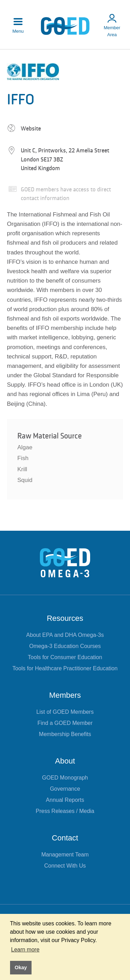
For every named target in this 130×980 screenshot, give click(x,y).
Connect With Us (65, 866)
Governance (65, 789)
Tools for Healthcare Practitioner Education (65, 668)
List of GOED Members (65, 712)
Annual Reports (65, 800)
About (65, 761)
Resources (65, 618)
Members (65, 695)
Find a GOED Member (65, 723)
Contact (65, 838)
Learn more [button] (25, 950)
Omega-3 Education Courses (65, 646)
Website (31, 128)
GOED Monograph (65, 778)
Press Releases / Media (65, 811)
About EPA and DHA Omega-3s (65, 635)
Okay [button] (21, 967)
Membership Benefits (65, 734)
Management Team (65, 855)
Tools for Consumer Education (65, 657)
